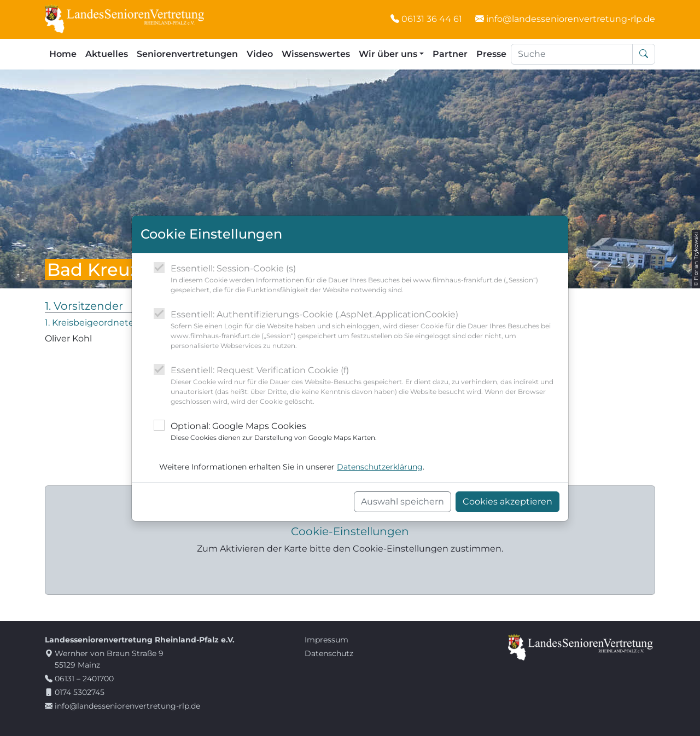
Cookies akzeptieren (507, 502)
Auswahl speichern (402, 502)
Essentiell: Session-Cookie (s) (365, 279)
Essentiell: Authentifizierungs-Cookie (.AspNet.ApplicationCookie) (365, 330)
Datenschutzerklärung (380, 467)
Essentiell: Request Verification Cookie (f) (365, 386)
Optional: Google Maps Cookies (274, 432)
